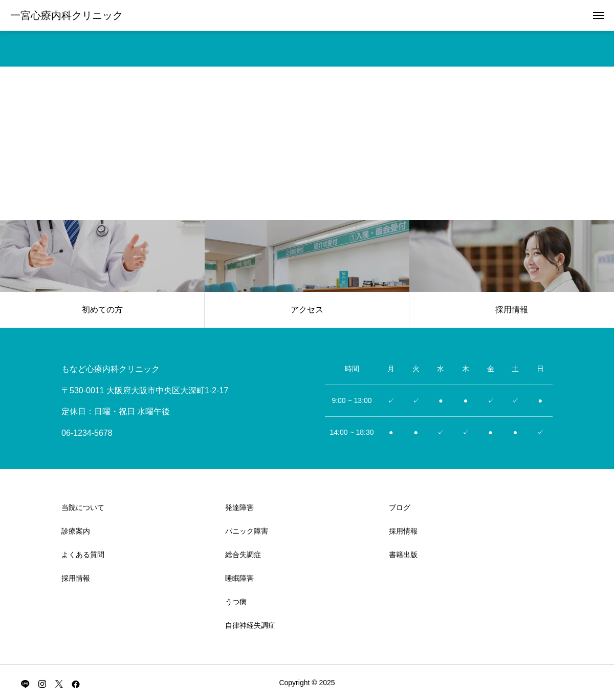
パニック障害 (247, 531)
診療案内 (76, 531)
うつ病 (236, 602)
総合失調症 (243, 555)
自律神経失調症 (250, 625)
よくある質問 (83, 555)
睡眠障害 (239, 578)
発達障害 (239, 507)
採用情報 (76, 578)
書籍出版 (403, 555)
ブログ (400, 507)
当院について (83, 507)
